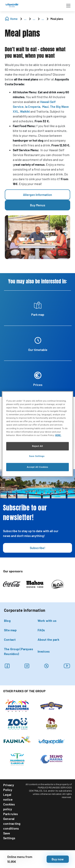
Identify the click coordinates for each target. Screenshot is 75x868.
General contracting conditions (12, 823)
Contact (10, 639)
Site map (10, 630)
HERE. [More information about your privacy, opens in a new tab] (58, 435)
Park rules (10, 814)
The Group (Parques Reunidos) (18, 651)
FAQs (41, 630)
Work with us (47, 621)
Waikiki (25, 111)
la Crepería (33, 106)
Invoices (44, 651)
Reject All (37, 446)
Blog (7, 621)
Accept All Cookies (37, 467)
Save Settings (9, 836)
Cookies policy (9, 807)
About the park (48, 639)
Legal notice (8, 797)
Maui (45, 106)
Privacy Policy (9, 787)
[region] (37, 434)
